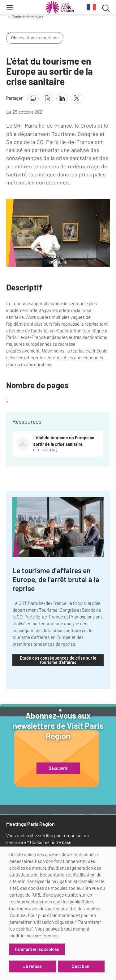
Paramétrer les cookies (37, 949)
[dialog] (58, 913)
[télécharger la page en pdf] (47, 98)
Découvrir (58, 768)
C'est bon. (81, 966)
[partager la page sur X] (77, 98)
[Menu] (10, 7)
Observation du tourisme (35, 38)
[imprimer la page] (33, 98)
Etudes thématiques (27, 17)
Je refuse (32, 966)
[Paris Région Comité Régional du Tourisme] (60, 7)
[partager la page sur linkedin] (62, 98)
